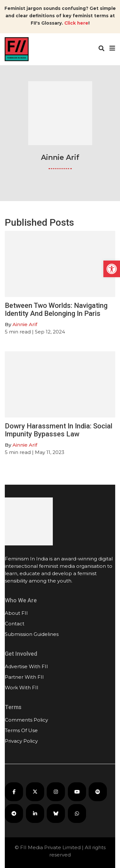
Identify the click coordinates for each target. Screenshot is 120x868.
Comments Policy (26, 720)
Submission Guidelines (32, 634)
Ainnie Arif (25, 324)
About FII (16, 613)
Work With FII (22, 688)
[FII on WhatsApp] (77, 813)
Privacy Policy (21, 741)
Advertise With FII (26, 666)
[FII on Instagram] (56, 792)
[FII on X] (35, 792)
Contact (15, 624)
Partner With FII (24, 677)
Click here (76, 23)
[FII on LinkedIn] (35, 813)
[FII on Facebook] (14, 792)
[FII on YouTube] (77, 792)
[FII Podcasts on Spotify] (98, 792)
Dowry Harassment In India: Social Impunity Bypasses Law (59, 430)
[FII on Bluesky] (56, 813)
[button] (112, 269)
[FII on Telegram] (14, 813)
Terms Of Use (21, 730)
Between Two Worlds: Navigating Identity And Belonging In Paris (56, 309)
